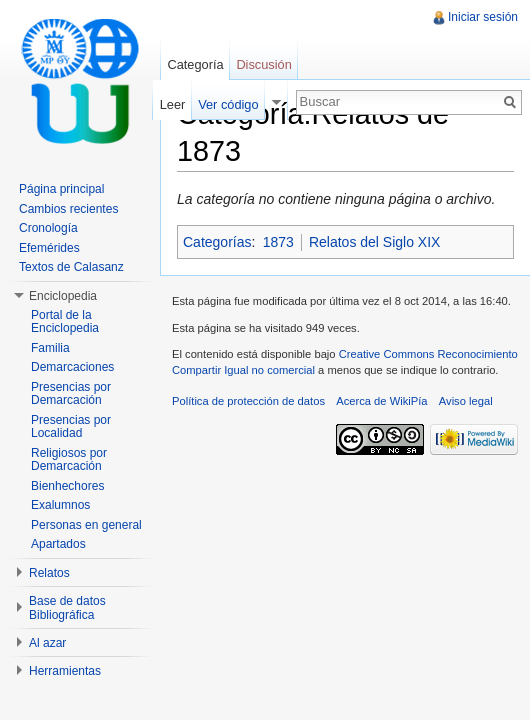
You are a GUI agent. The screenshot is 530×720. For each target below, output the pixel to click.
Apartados (58, 544)
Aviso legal (466, 401)
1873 (278, 242)
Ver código (228, 104)
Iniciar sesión (483, 17)
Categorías (217, 242)
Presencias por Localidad (71, 427)
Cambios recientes (68, 209)
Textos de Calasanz (71, 267)
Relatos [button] (49, 573)
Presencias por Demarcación (71, 394)
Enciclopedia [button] (63, 296)
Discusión (263, 64)
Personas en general (86, 525)
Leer (173, 104)
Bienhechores (67, 486)
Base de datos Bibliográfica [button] (67, 608)
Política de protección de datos (248, 401)
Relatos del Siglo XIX (375, 242)
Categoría (195, 64)
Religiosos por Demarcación (69, 460)
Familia (50, 348)
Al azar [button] (47, 643)
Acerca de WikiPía (381, 401)
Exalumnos (60, 505)
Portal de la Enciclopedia (65, 322)
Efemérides (49, 248)
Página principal (61, 189)
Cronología (48, 228)
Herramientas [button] (65, 671)
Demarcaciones (72, 367)
